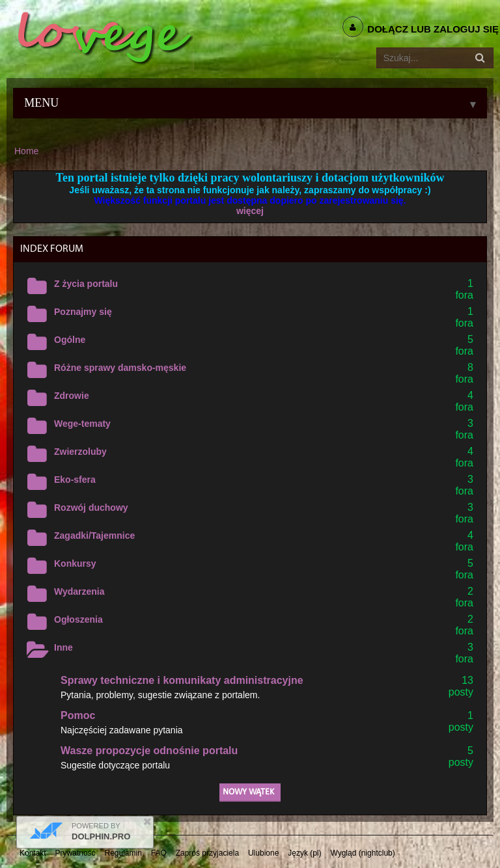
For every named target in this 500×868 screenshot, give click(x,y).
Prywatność (76, 853)
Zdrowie (72, 396)
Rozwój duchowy (91, 508)
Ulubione (263, 853)
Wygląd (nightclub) (362, 853)
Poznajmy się (83, 312)
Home (26, 151)
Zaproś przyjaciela (207, 853)
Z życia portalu (86, 284)
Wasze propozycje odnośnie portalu (149, 751)
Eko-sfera (75, 480)
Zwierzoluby (80, 452)
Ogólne (70, 340)
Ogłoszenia (78, 619)
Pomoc (78, 715)
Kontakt (33, 853)
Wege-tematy (82, 424)
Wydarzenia (79, 591)
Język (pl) (304, 853)
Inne (63, 647)
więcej (250, 211)
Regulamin (123, 853)
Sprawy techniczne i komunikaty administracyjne (182, 680)
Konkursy (75, 563)
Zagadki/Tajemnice (94, 536)
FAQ (159, 853)
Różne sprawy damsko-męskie (120, 368)
